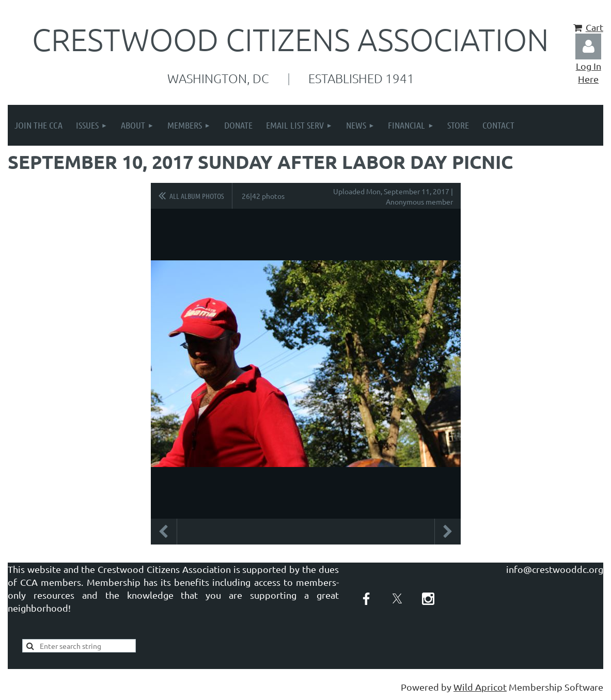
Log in (588, 46)
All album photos (197, 196)
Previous (164, 532)
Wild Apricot (480, 687)
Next (448, 532)
